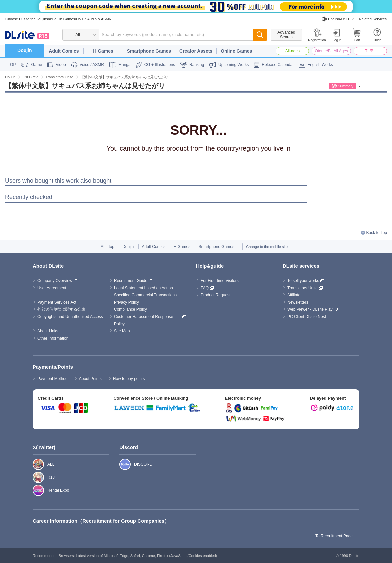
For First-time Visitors (220, 281)
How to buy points (129, 379)
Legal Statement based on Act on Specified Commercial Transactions (145, 292)
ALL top (107, 247)
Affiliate (294, 295)
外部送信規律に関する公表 (61, 309)
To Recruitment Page (334, 536)
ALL (35, 464)
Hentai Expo (35, 490)
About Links (48, 331)
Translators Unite (302, 288)
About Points (90, 379)
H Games (103, 51)
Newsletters (298, 302)
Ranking (197, 65)
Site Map (122, 331)
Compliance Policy (130, 309)
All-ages (292, 51)
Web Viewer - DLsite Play (310, 309)
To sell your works (303, 281)
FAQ (205, 288)
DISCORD (121, 464)
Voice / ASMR (92, 65)
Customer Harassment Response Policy (144, 320)
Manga (124, 65)
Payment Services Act (57, 302)
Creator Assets (196, 51)
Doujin (25, 50)
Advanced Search (286, 35)
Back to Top (377, 233)
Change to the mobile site (267, 247)
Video (61, 65)
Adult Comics (64, 51)
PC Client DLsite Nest (307, 317)
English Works (320, 65)
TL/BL (370, 51)
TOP (12, 65)
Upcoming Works (233, 65)
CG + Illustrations (160, 65)
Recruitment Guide (131, 281)
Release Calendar (278, 65)
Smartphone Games (149, 51)
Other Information (53, 338)
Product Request (215, 295)
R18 (35, 477)
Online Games (236, 51)
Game (36, 65)
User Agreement (52, 288)
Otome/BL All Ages (331, 51)
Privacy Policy (126, 302)
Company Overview (55, 281)
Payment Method (52, 379)
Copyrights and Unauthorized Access (70, 317)
